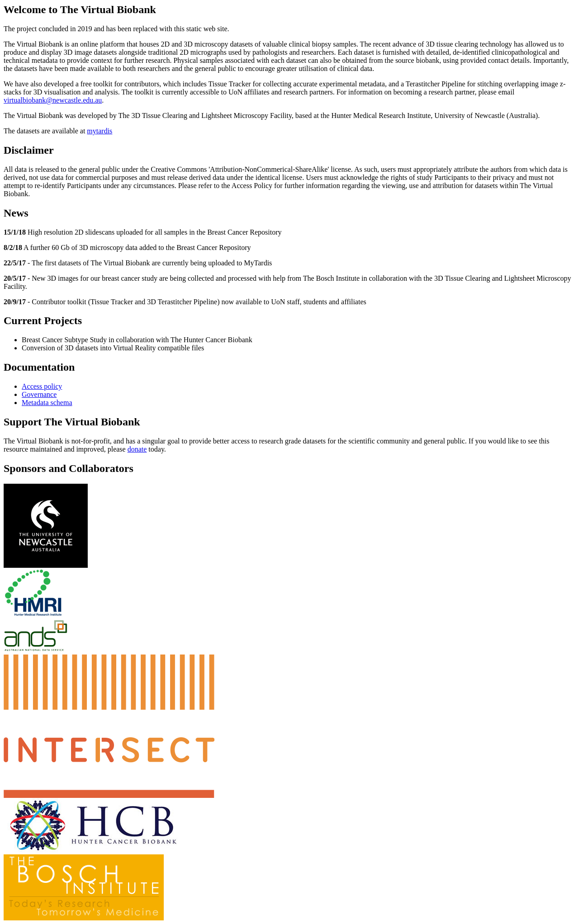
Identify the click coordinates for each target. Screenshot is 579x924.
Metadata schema (47, 403)
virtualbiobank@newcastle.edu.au (53, 100)
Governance (39, 394)
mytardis (100, 131)
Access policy (42, 386)
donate (137, 449)
